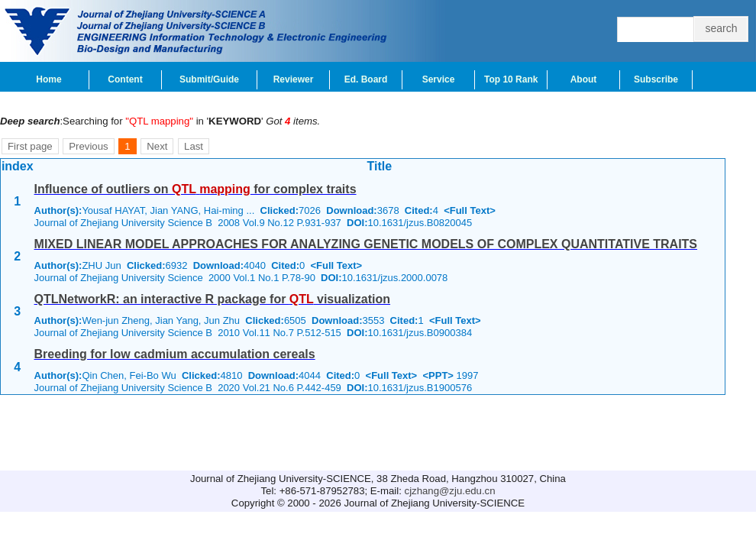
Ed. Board (366, 79)
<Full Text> (470, 210)
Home (48, 79)
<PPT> (438, 375)
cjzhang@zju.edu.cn (450, 491)
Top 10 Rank (511, 79)
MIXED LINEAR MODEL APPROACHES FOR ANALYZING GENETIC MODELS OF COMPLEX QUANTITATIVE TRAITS (366, 244)
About (584, 79)
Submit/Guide (209, 79)
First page (30, 146)
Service (439, 79)
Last (194, 146)
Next (157, 146)
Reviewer (294, 79)
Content (125, 79)
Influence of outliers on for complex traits (195, 189)
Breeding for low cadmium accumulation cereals (175, 354)
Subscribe (656, 79)
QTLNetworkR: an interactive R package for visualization (212, 299)
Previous (88, 146)
